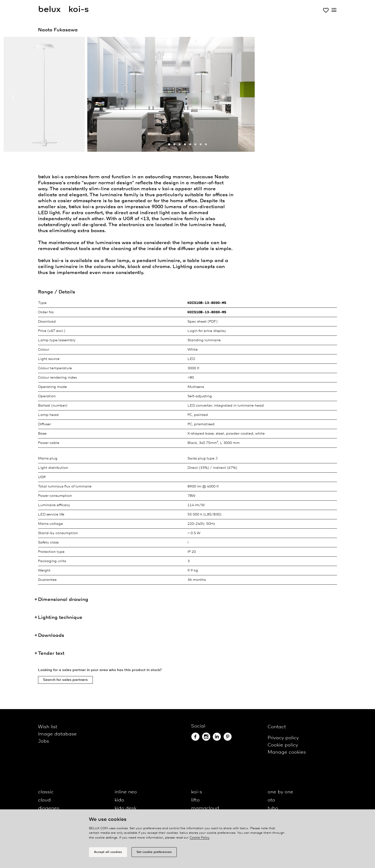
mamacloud (205, 808)
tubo (273, 808)
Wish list (48, 727)
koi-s (197, 792)
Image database (57, 734)
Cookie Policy (199, 838)
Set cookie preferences (154, 852)
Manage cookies (287, 752)
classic (46, 792)
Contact (277, 727)
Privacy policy (283, 738)
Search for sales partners (65, 680)
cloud (44, 800)
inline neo (126, 792)
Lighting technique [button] (60, 618)
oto (271, 800)
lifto (195, 800)
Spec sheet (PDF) (203, 322)
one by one (280, 792)
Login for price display (207, 331)
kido (119, 800)
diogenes (49, 808)
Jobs (44, 741)
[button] (169, 144)
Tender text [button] (51, 653)
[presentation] (13, 98)
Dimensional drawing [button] (63, 600)
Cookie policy (283, 745)
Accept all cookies (108, 852)
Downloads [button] (51, 636)
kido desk (125, 808)
